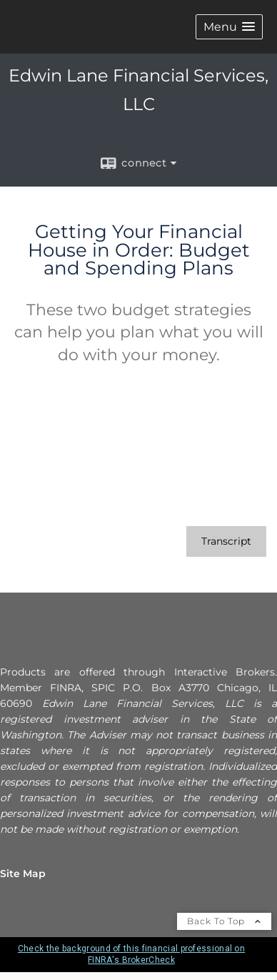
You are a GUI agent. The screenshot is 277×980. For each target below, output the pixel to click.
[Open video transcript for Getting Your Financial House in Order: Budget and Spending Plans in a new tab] (226, 541)
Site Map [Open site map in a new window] (23, 873)
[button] (229, 27)
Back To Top (224, 921)
